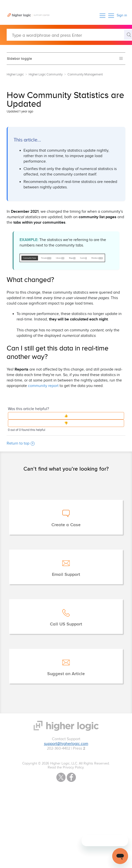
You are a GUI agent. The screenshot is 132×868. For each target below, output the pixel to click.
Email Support (66, 575)
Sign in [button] (122, 15)
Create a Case (66, 525)
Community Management (85, 74)
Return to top (21, 443)
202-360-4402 (59, 748)
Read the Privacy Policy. (66, 767)
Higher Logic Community (46, 74)
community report (43, 386)
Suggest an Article (66, 674)
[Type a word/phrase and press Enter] (69, 35)
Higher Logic (15, 74)
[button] (102, 16)
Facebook (71, 777)
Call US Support (66, 624)
